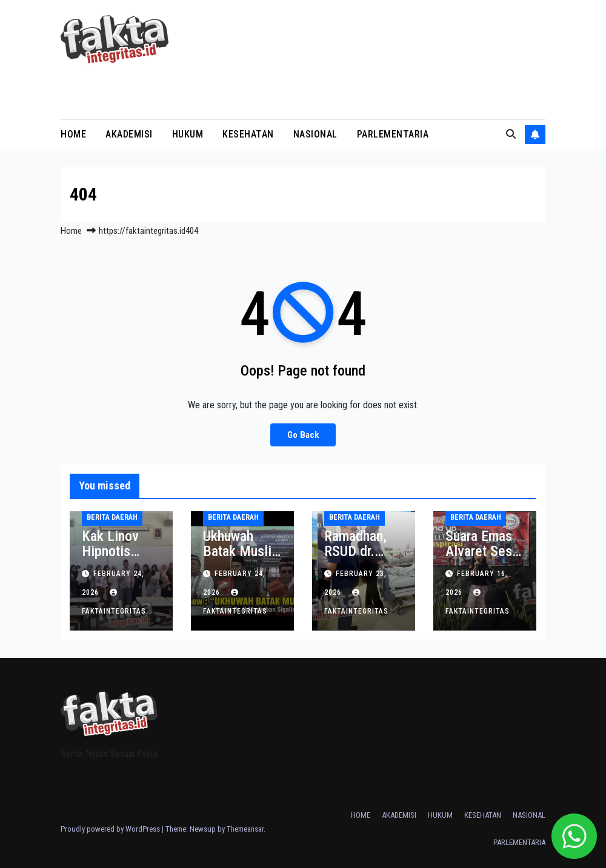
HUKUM (188, 134)
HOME (73, 134)
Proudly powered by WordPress (111, 829)
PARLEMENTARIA (393, 134)
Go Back (303, 435)
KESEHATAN (248, 134)
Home (71, 231)
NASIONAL (315, 134)
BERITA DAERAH (112, 517)
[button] (511, 134)
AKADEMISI (129, 134)
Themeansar (245, 829)
